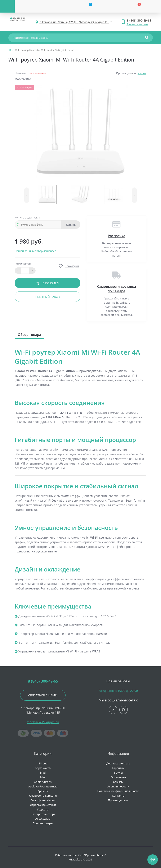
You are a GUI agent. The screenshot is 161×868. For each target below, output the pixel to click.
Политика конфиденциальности (118, 791)
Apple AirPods (43, 782)
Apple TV (43, 791)
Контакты (118, 796)
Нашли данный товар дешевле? (35, 251)
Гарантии (118, 768)
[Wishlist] (88, 6)
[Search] (147, 38)
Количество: (23, 264)
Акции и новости (118, 786)
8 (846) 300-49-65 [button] (43, 681)
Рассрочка (117, 236)
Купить (71, 225)
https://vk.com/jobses (113, 710)
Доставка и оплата (118, 763)
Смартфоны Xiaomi (43, 800)
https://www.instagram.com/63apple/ (123, 710)
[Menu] (7, 6)
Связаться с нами (43, 695)
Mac (43, 777)
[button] (140, 20)
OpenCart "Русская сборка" (89, 855)
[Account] (39, 6)
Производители (118, 800)
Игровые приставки (43, 805)
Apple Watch (43, 768)
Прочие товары (43, 823)
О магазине (118, 777)
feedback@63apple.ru (43, 722)
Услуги (118, 773)
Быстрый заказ (48, 297)
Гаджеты (43, 809)
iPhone (43, 763)
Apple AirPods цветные (43, 786)
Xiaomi (142, 73)
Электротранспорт (43, 814)
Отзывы (118, 782)
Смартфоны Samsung (43, 796)
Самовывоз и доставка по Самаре (117, 289)
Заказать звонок (137, 24)
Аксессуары (43, 819)
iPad (43, 773)
